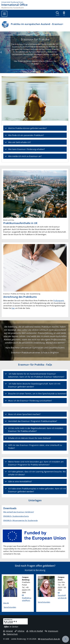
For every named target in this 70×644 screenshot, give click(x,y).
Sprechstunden (10, 607)
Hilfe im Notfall (35, 631)
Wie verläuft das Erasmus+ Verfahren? (19, 512)
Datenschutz (10, 634)
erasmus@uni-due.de (50, 639)
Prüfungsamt (59, 301)
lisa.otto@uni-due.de (62, 597)
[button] (1, 52)
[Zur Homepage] (35, 2)
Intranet (8, 631)
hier (13, 308)
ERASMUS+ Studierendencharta (16, 516)
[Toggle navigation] (4, 14)
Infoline (19, 631)
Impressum (51, 631)
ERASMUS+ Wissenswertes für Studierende (20, 520)
